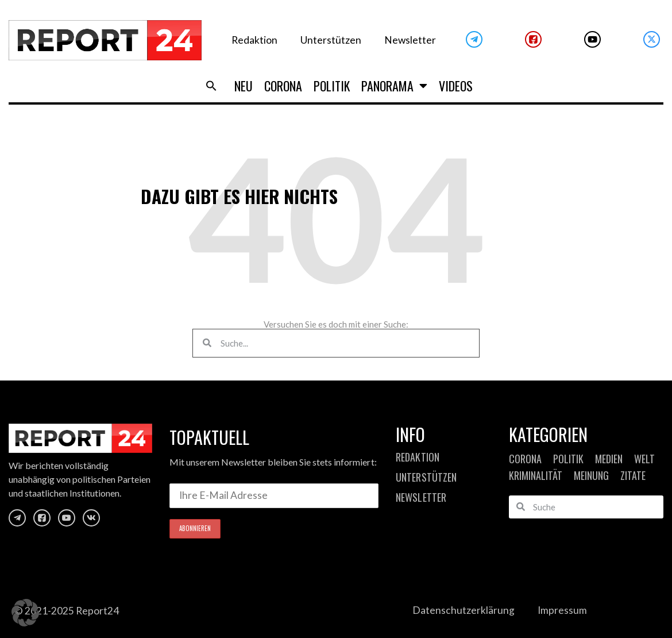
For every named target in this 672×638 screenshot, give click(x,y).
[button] (25, 613)
